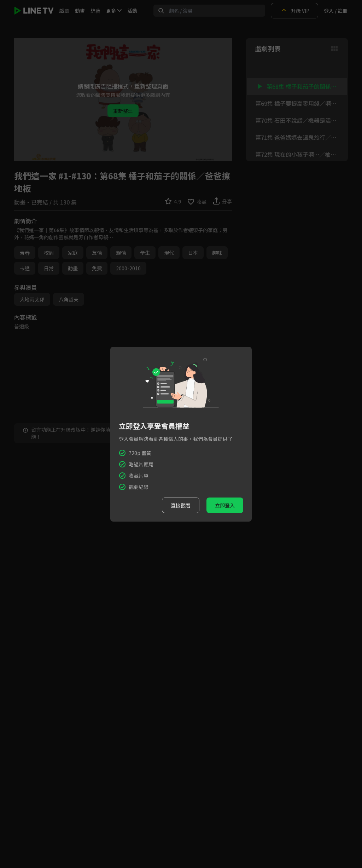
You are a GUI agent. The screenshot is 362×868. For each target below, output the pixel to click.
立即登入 (225, 505)
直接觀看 (181, 505)
